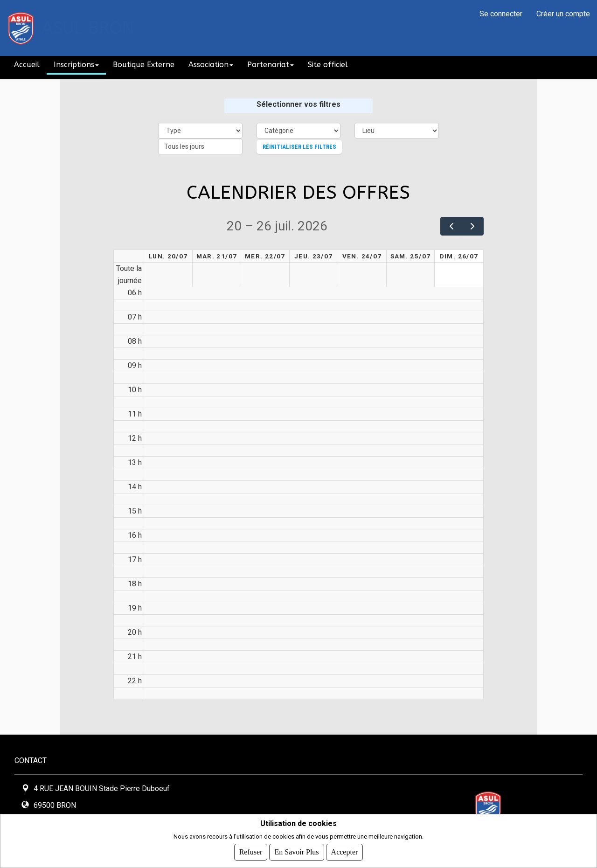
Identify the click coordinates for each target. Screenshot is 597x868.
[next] (473, 226)
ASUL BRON (88, 28)
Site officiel (328, 65)
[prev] (451, 226)
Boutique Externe (144, 65)
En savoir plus (296, 852)
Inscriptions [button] (76, 65)
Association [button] (211, 65)
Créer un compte (563, 14)
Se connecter (501, 14)
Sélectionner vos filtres (298, 104)
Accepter (345, 852)
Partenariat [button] (271, 65)
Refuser (251, 852)
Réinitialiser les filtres (299, 147)
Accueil (27, 65)
